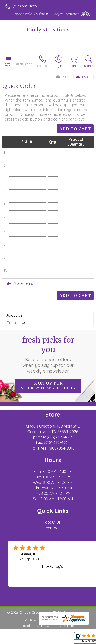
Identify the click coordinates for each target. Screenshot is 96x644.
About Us (14, 315)
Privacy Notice (62, 619)
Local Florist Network (38, 626)
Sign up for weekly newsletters (48, 386)
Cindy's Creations (48, 30)
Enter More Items (18, 283)
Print (64, 77)
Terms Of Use (34, 619)
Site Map (67, 626)
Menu (9, 66)
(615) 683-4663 (25, 6)
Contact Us (16, 323)
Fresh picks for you (48, 354)
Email (84, 77)
